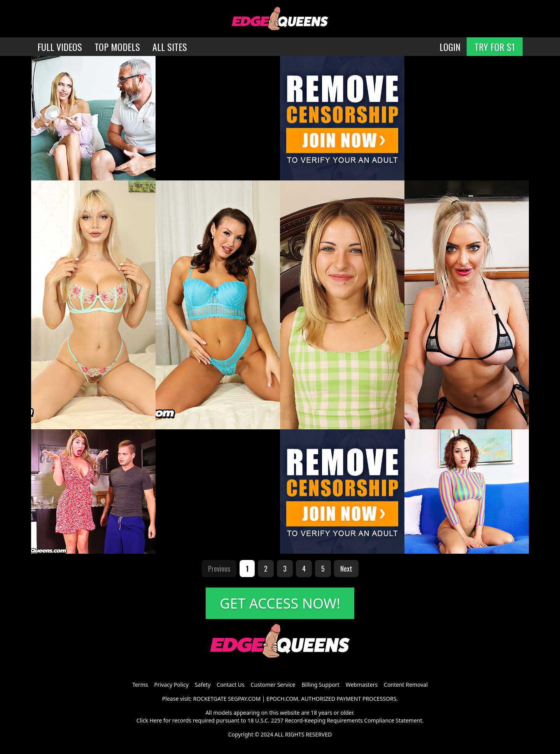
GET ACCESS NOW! (280, 603)
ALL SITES (170, 47)
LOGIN (450, 47)
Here (156, 720)
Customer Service (273, 685)
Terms (140, 685)
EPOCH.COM (282, 699)
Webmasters (362, 685)
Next (346, 569)
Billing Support (320, 685)
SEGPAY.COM (244, 699)
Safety (203, 685)
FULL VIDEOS (60, 47)
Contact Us (230, 685)
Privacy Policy (171, 685)
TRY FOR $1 (495, 47)
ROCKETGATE (210, 699)
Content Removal (406, 685)
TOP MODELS (117, 47)
